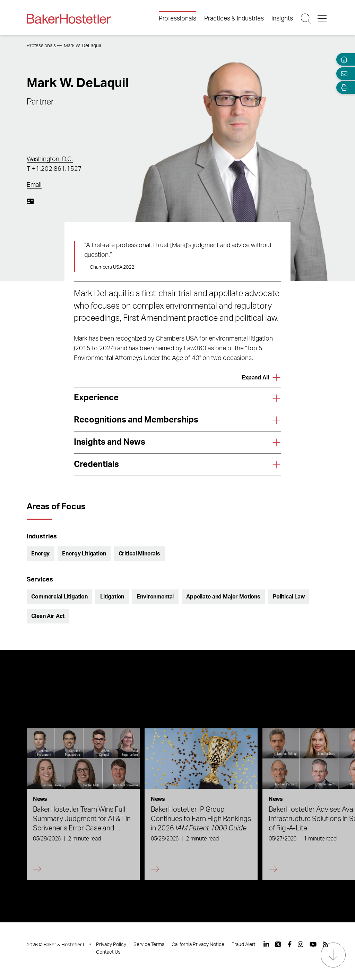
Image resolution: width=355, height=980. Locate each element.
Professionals (177, 19)
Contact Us (108, 952)
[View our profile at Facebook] (290, 944)
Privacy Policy (111, 945)
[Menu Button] (323, 19)
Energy (40, 554)
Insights (282, 19)
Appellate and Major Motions (223, 597)
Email (34, 185)
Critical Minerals (139, 554)
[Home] (343, 60)
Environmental (155, 597)
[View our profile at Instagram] (301, 944)
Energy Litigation (84, 554)
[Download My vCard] (30, 201)
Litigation (112, 597)
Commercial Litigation (59, 597)
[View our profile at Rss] (326, 944)
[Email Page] (343, 73)
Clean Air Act (48, 616)
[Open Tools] (343, 88)
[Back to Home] (69, 19)
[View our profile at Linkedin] (266, 944)
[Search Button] (307, 19)
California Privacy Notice (198, 945)
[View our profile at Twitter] (278, 944)
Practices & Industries (234, 19)
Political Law (289, 597)
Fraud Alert (244, 945)
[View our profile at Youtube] (313, 944)
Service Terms (149, 945)
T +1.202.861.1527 (54, 169)
